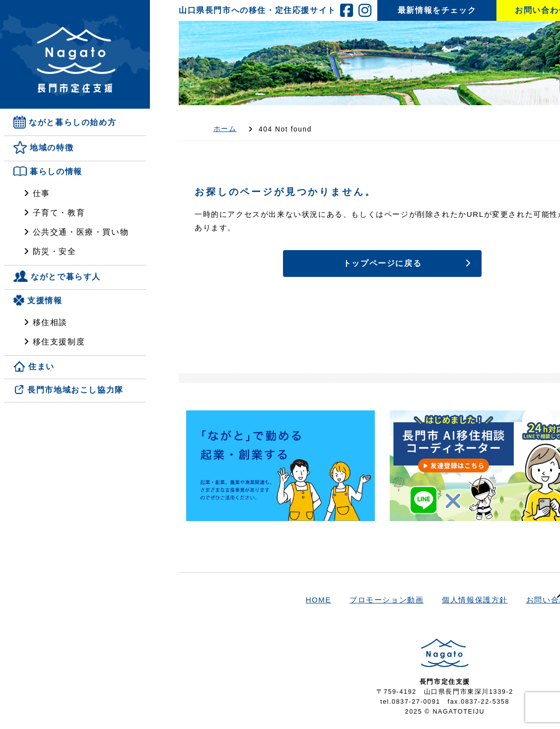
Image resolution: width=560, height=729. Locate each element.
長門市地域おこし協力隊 (75, 390)
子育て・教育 (59, 213)
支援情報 (45, 300)
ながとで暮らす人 (66, 277)
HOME (319, 600)
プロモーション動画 (386, 600)
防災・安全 (55, 251)
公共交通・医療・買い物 (81, 232)
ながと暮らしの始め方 (72, 122)
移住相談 (50, 322)
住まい (41, 366)
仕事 (41, 193)
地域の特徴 (52, 148)
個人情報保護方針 (475, 600)
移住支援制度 (59, 342)
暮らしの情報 (56, 172)
